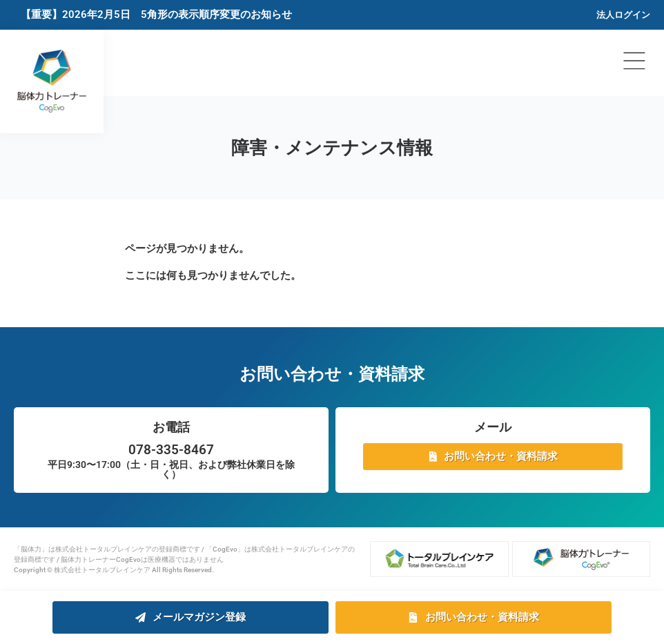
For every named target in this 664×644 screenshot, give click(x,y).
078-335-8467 (171, 450)
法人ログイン (623, 15)
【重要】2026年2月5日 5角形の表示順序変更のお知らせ (156, 14)
